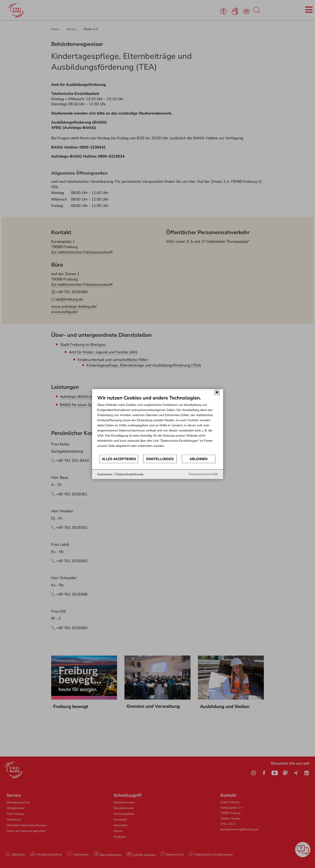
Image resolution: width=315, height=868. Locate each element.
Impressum (105, 474)
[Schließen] (217, 392)
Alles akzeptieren (119, 459)
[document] (158, 424)
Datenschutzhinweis (130, 474)
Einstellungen (160, 459)
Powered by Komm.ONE (203, 474)
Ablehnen (199, 459)
